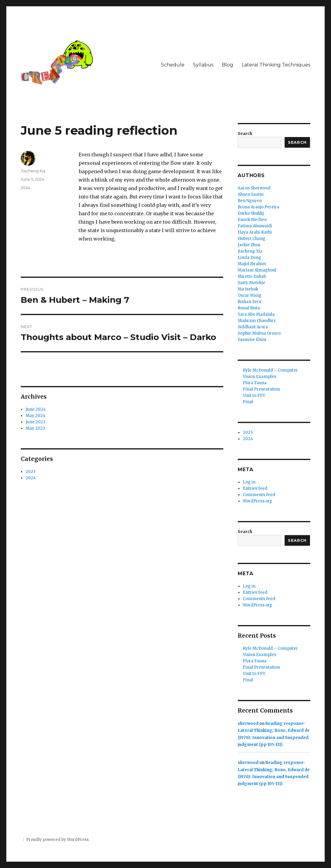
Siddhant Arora (253, 327)
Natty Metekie (252, 283)
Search (245, 134)
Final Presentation (261, 389)
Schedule (173, 65)
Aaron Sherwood (254, 188)
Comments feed (259, 495)
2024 (25, 188)
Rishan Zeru (249, 302)
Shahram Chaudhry (257, 321)
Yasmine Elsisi (252, 340)
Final (248, 402)
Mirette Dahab (252, 276)
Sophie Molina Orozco (259, 333)
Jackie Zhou (249, 245)
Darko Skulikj (251, 213)
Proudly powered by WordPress (57, 840)
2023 (31, 472)
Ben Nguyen (250, 201)
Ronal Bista (249, 308)
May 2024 (36, 416)
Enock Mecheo (252, 220)
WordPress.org (258, 501)
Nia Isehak (248, 289)
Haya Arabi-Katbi (255, 232)
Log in (249, 482)
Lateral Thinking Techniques (276, 65)
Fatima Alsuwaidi (255, 226)
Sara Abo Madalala (256, 314)
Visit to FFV (254, 396)
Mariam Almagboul (257, 270)
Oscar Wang (250, 295)
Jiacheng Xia (33, 171)
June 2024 (36, 409)
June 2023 (36, 422)
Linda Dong (249, 258)
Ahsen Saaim (251, 194)
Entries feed (255, 488)
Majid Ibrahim (252, 264)
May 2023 (35, 428)
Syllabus (203, 65)
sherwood (248, 724)
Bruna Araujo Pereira (258, 207)
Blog (227, 65)
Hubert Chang (252, 239)
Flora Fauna (255, 383)
